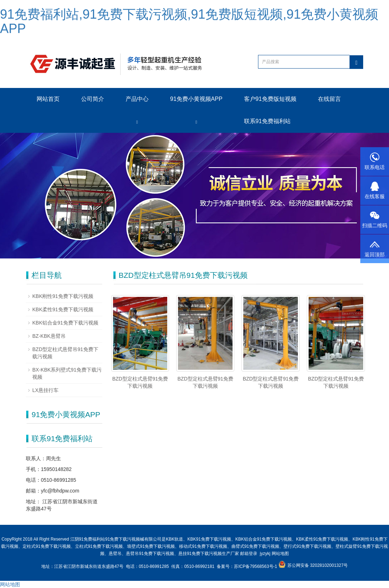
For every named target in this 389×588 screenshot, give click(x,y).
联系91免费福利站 (267, 121)
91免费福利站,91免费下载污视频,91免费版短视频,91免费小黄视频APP (189, 21)
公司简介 (93, 99)
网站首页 (48, 99)
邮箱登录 (249, 554)
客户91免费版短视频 (270, 99)
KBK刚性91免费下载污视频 (63, 296)
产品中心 (137, 99)
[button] (137, 122)
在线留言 (329, 99)
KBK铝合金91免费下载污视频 (65, 323)
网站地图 (280, 554)
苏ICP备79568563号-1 (256, 566)
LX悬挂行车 (45, 390)
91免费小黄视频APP (196, 99)
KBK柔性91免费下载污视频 (63, 309)
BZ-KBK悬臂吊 (49, 336)
